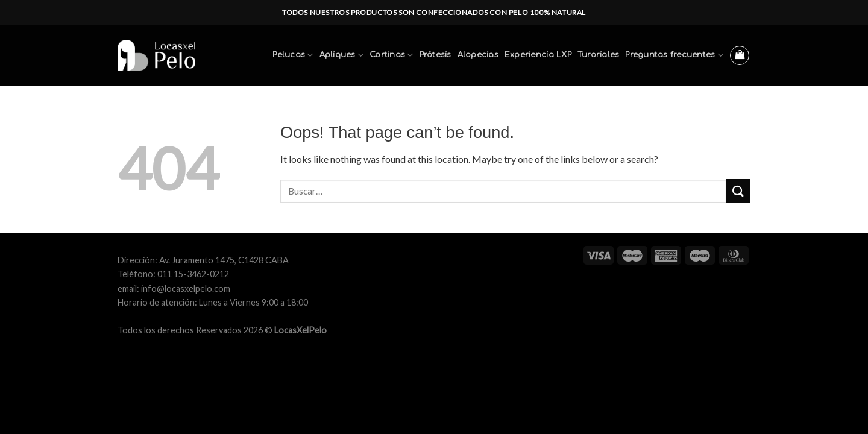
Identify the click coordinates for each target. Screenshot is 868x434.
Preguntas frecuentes (674, 55)
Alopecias (478, 55)
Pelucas (293, 55)
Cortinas (392, 55)
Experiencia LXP (538, 55)
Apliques (342, 55)
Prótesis (436, 55)
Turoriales (599, 55)
